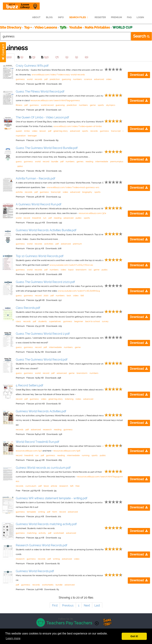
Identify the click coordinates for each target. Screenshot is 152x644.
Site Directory (11, 27)
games (80, 161)
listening (69, 399)
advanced (99, 79)
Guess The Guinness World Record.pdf (42, 360)
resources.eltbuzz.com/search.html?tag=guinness (55, 100)
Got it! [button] (134, 636)
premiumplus (117, 161)
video (109, 79)
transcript (116, 131)
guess (19, 161)
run (45, 218)
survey (105, 321)
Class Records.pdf (28, 308)
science (88, 79)
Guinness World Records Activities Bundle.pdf (46, 230)
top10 (71, 270)
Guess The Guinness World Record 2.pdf (43, 334)
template (31, 512)
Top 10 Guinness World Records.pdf (40, 256)
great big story (61, 131)
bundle (55, 161)
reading (89, 161)
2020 (46, 296)
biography (87, 192)
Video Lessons (46, 27)
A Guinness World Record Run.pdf (39, 204)
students (43, 321)
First (55, 605)
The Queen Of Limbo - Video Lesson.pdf (42, 117)
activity (42, 533)
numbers (77, 79)
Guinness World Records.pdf (35, 571)
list (90, 270)
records (38, 79)
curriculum (31, 486)
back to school (93, 321)
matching (32, 533)
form (55, 512)
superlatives (55, 321)
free (78, 486)
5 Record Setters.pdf (30, 385)
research (47, 430)
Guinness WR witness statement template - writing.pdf (52, 498)
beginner (79, 321)
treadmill (37, 218)
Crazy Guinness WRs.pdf (32, 66)
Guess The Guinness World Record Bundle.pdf (47, 148)
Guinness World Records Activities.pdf (41, 411)
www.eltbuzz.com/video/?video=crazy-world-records (58, 75)
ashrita (19, 192)
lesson (43, 131)
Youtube (76, 27)
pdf (46, 79)
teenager (32, 136)
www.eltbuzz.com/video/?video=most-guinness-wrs (73, 187)
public (79, 218)
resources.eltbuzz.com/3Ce (92, 213)
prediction (55, 79)
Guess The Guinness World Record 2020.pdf (45, 282)
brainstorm (81, 270)
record (46, 161)
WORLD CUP (122, 27)
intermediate (102, 161)
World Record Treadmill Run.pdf (38, 442)
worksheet (59, 533)
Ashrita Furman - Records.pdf (36, 178)
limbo (27, 131)
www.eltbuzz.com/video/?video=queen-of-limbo (78, 126)
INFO (61, 17)
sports (101, 105)
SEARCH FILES (79, 17)
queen (19, 131)
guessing (66, 79)
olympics (111, 105)
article (54, 486)
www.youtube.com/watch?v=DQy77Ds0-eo (71, 265)
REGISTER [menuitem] (100, 17)
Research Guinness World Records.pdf (42, 545)
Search (141, 36)
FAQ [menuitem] (129, 17)
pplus (20, 166)
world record (47, 105)
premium (77, 244)
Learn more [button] (13, 638)
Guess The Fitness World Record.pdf (40, 92)
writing (41, 512)
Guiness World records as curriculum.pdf (43, 468)
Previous (68, 605)
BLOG (49, 17)
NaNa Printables (97, 27)
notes (78, 399)
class (18, 321)
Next (87, 605)
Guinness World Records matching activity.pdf (46, 524)
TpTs (63, 27)
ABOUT (36, 17)
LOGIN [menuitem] (140, 17)
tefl (72, 486)
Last (97, 605)
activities (49, 244)
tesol (46, 486)
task (69, 296)
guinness (20, 79)
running (86, 455)
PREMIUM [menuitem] (116, 17)
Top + (28, 27)
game (93, 105)
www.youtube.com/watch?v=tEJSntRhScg (79, 291)
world (30, 79)
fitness (19, 105)
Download (139, 75)
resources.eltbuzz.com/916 (67, 451)
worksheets (48, 585)
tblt (82, 296)
